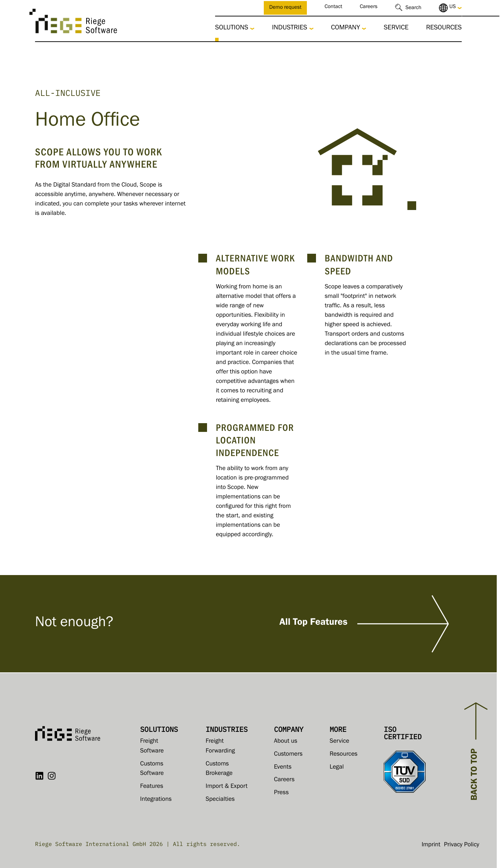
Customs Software (152, 769)
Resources (444, 29)
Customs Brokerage (219, 769)
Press (281, 793)
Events (283, 768)
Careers (369, 8)
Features (152, 787)
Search (414, 9)
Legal (337, 768)
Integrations (156, 800)
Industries (289, 29)
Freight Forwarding (220, 747)
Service (396, 29)
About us (286, 742)
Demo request (286, 8)
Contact (333, 8)
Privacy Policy (462, 845)
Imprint (431, 845)
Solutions (232, 29)
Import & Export (226, 787)
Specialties (220, 800)
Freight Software (152, 747)
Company (346, 29)
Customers (288, 755)
